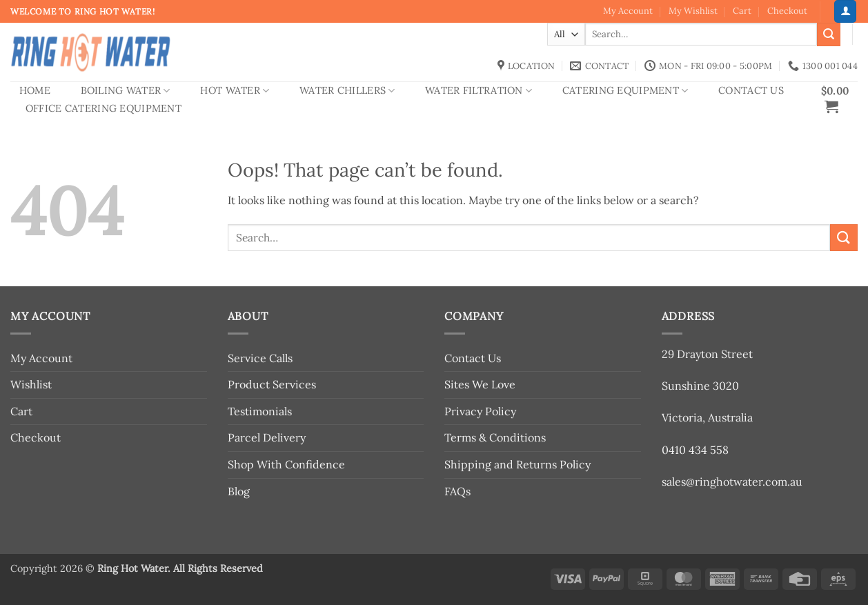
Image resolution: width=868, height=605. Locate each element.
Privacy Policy (480, 411)
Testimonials (260, 411)
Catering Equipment (625, 91)
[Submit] (829, 34)
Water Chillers (347, 91)
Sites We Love (480, 384)
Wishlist (31, 384)
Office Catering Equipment (103, 108)
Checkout (787, 11)
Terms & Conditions (495, 437)
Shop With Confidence (286, 464)
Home (35, 90)
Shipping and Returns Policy (517, 464)
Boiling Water (126, 91)
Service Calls (260, 358)
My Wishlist (693, 11)
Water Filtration (479, 91)
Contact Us (751, 90)
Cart (742, 11)
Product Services (272, 384)
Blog (239, 491)
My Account (628, 11)
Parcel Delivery (267, 437)
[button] (845, 11)
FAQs (457, 491)
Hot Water (235, 91)
